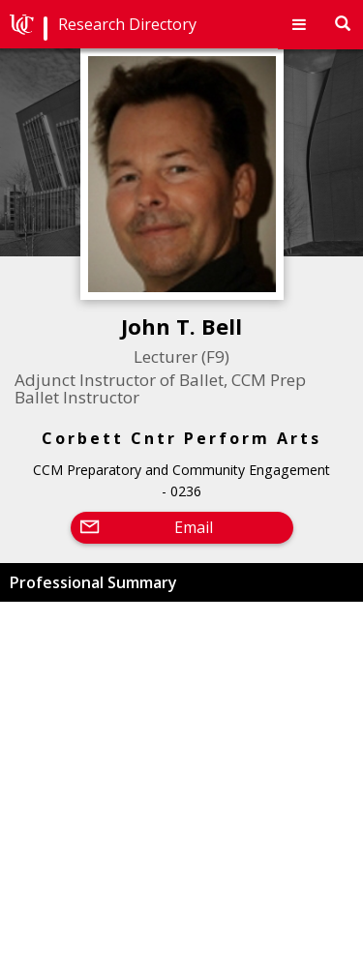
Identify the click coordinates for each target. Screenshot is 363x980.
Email (194, 527)
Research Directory (127, 24)
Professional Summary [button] (93, 582)
